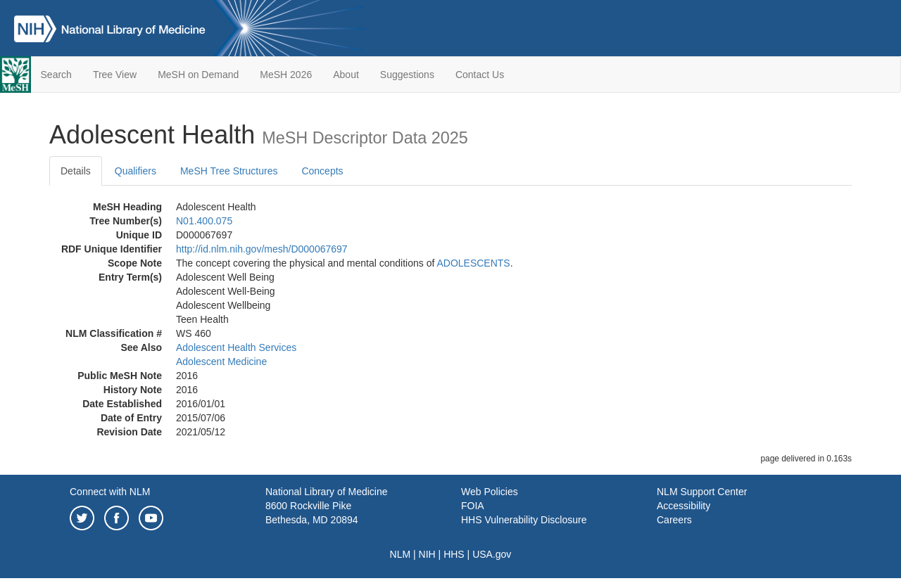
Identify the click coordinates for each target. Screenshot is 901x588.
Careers (674, 520)
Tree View (115, 75)
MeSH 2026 (286, 75)
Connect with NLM (110, 492)
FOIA (473, 506)
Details (76, 171)
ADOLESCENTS (473, 263)
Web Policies (490, 492)
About (346, 75)
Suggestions (407, 75)
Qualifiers (136, 171)
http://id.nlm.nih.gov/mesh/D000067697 (262, 249)
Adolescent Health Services (236, 347)
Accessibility (683, 506)
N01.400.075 (204, 221)
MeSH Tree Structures (229, 171)
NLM (401, 554)
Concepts (322, 171)
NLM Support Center (702, 492)
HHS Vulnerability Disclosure (524, 520)
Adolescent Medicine (221, 362)
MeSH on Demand (198, 75)
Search (56, 75)
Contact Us (480, 75)
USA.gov (492, 554)
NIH (427, 554)
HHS (454, 554)
